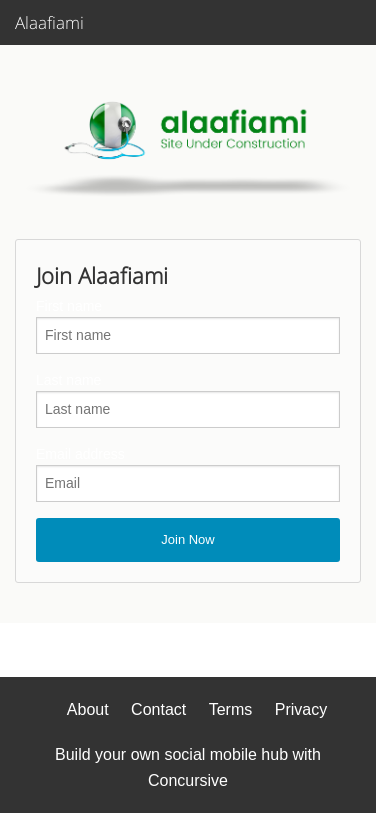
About (88, 709)
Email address (80, 454)
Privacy (301, 709)
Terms (231, 709)
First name (69, 306)
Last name (68, 380)
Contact (158, 709)
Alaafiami (49, 22)
